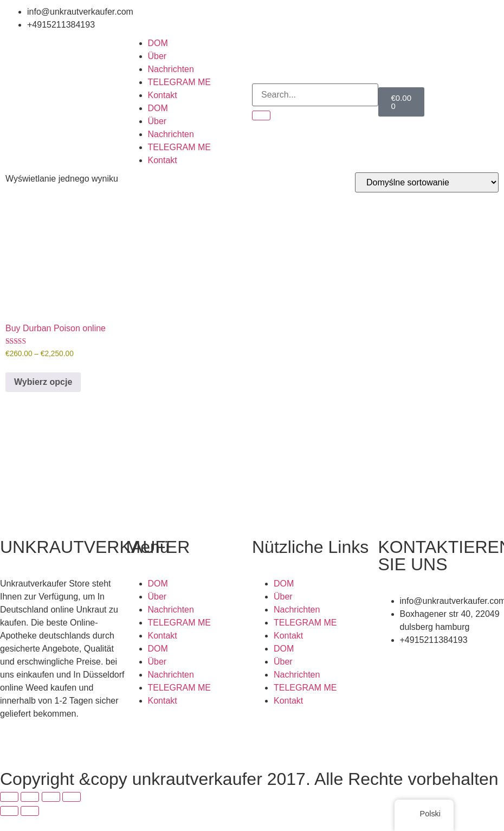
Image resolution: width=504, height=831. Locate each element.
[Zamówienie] (427, 182)
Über (157, 56)
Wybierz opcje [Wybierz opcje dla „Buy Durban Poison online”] (43, 382)
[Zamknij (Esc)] (72, 797)
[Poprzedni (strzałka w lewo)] (9, 811)
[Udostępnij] (51, 797)
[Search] (261, 115)
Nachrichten (171, 69)
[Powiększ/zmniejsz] (9, 797)
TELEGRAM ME (179, 82)
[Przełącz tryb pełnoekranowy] (30, 797)
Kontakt (163, 95)
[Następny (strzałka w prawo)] (30, 811)
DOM (158, 43)
